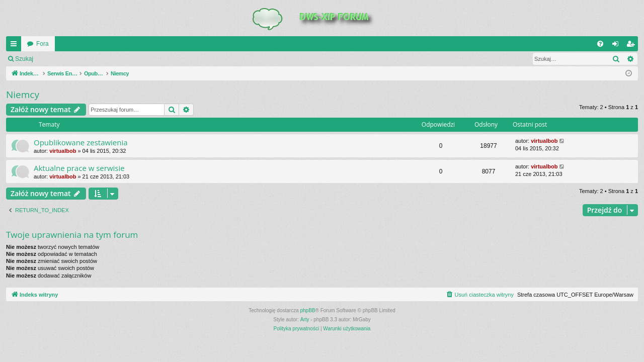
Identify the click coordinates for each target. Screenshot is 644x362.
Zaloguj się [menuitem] (618, 46)
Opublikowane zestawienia (81, 142)
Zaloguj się (62, 59)
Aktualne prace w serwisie (79, 168)
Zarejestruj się (110, 59)
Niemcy (23, 95)
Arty (305, 320)
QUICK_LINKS (16, 46)
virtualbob (63, 151)
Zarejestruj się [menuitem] (632, 46)
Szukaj (24, 59)
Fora (43, 44)
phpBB (308, 310)
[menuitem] (600, 44)
